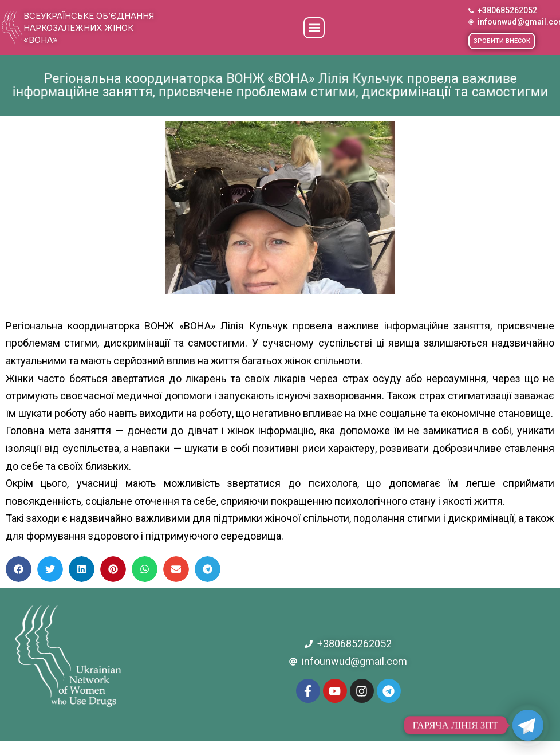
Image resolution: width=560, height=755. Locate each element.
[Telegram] (528, 725)
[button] (314, 28)
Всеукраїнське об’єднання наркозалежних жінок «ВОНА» (89, 28)
